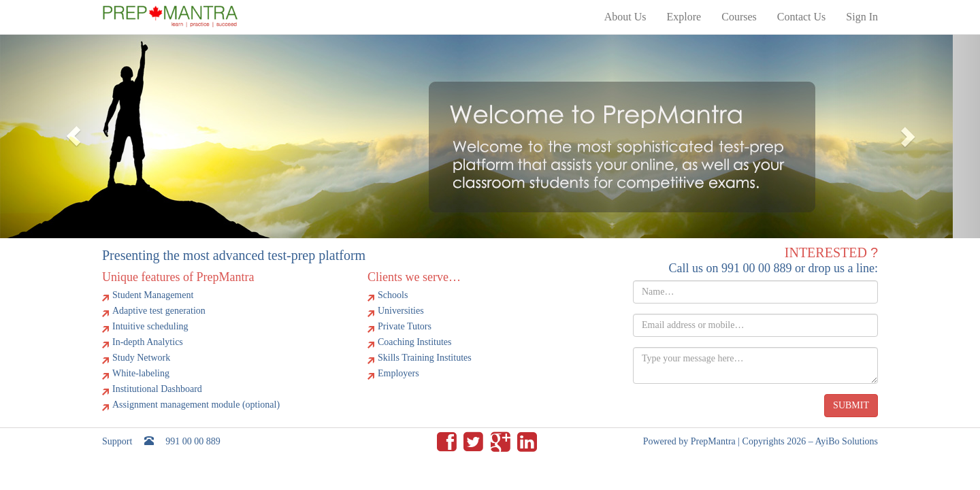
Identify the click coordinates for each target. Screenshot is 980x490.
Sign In (862, 17)
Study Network (141, 358)
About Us (625, 17)
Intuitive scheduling (150, 326)
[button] (73, 136)
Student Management (153, 295)
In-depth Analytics (148, 342)
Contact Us (802, 17)
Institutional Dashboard (157, 389)
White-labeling (141, 373)
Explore (684, 17)
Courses (739, 17)
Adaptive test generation (159, 311)
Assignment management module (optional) (196, 405)
